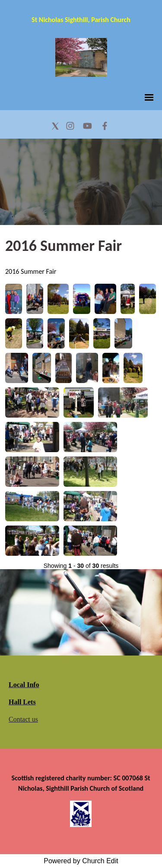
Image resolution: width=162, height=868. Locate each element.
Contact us (23, 719)
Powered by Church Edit (81, 861)
